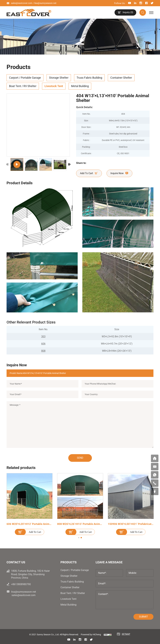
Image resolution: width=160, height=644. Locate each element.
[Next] (69, 164)
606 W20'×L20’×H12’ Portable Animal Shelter (34, 524)
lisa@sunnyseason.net (45, 3)
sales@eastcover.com (22, 3)
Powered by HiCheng (91, 634)
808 (43, 351)
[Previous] (7, 164)
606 (43, 344)
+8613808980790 (21, 584)
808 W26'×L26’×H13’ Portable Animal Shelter (84, 524)
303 (43, 336)
